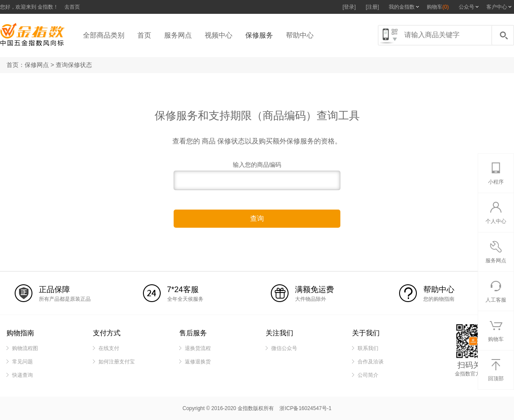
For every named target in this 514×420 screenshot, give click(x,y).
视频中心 (219, 35)
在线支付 (109, 348)
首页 (144, 35)
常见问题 (22, 362)
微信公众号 (284, 348)
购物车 (438, 7)
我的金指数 (402, 7)
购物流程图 (25, 348)
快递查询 (22, 375)
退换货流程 (198, 348)
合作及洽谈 (371, 362)
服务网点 (178, 35)
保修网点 (37, 65)
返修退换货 (198, 362)
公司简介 (368, 375)
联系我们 (368, 348)
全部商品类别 (104, 35)
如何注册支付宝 (117, 362)
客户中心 (497, 7)
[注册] (373, 7)
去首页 (72, 7)
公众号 (466, 7)
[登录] (349, 7)
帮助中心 (300, 35)
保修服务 (259, 35)
